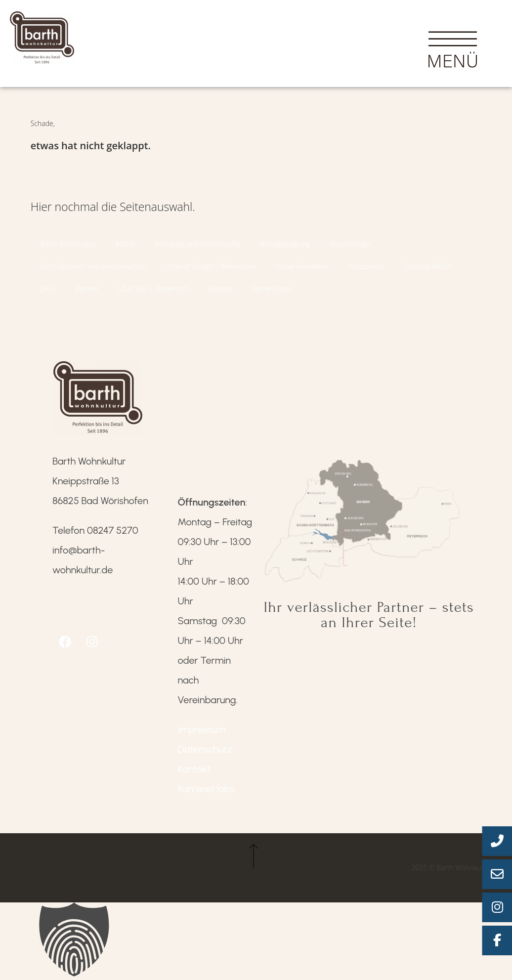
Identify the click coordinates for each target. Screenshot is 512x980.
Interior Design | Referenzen (212, 266)
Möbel (125, 244)
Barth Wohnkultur (68, 244)
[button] (256, 941)
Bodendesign (350, 244)
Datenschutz (205, 749)
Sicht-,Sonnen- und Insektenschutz (94, 266)
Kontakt (220, 288)
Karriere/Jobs (272, 288)
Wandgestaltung (285, 244)
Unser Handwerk (302, 266)
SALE (48, 288)
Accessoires (366, 266)
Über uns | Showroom (154, 288)
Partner (87, 288)
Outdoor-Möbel (428, 266)
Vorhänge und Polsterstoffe (197, 244)
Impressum (202, 729)
